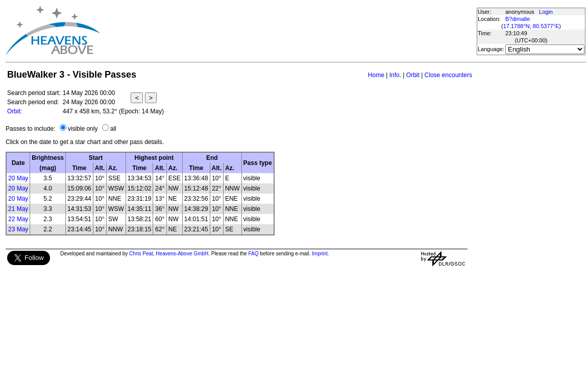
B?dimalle (518, 19)
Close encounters (448, 75)
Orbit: (15, 111)
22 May (18, 219)
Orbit (413, 75)
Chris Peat (141, 254)
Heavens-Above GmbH (182, 254)
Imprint (320, 254)
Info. (395, 75)
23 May (18, 229)
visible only (83, 129)
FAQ (254, 254)
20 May (18, 178)
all (113, 129)
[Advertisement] (288, 31)
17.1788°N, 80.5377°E (531, 26)
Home (376, 75)
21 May (18, 209)
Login (546, 12)
